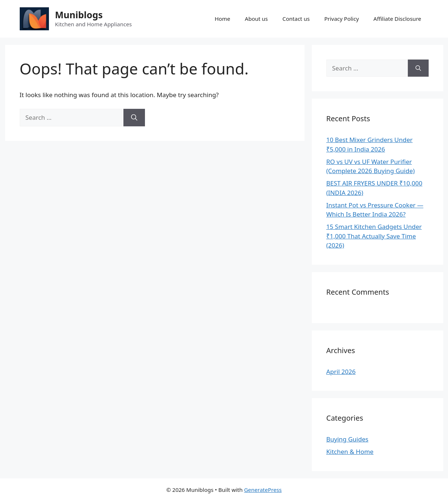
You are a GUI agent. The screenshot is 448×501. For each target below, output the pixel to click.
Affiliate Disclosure (397, 19)
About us (256, 19)
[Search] (134, 118)
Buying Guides (347, 439)
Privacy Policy (342, 19)
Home (223, 19)
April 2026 (341, 372)
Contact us (296, 19)
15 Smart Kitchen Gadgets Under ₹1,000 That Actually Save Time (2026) (374, 236)
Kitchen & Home (350, 452)
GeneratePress (263, 490)
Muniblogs (79, 15)
